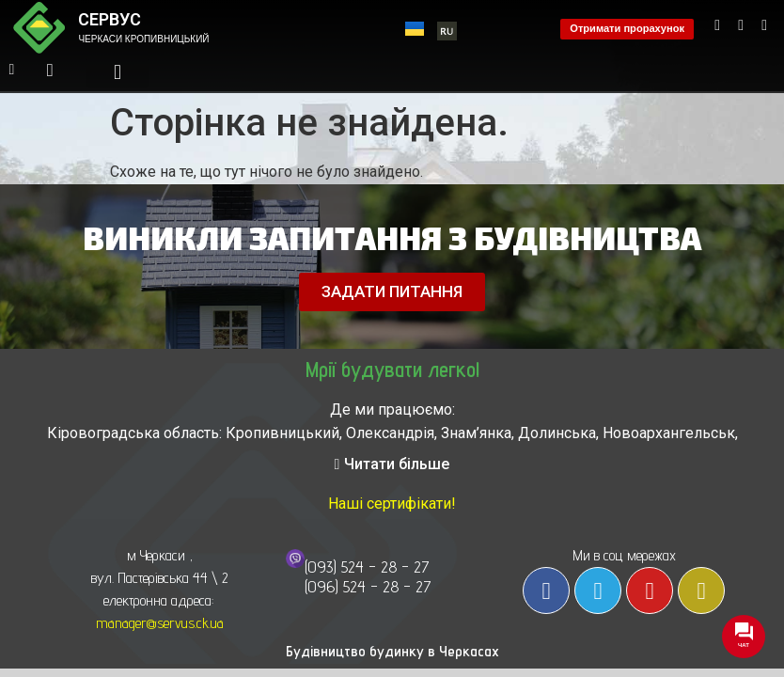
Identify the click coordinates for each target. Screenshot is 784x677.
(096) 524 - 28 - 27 (368, 586)
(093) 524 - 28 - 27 (367, 567)
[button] (118, 73)
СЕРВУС (110, 19)
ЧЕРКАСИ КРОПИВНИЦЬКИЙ (143, 39)
